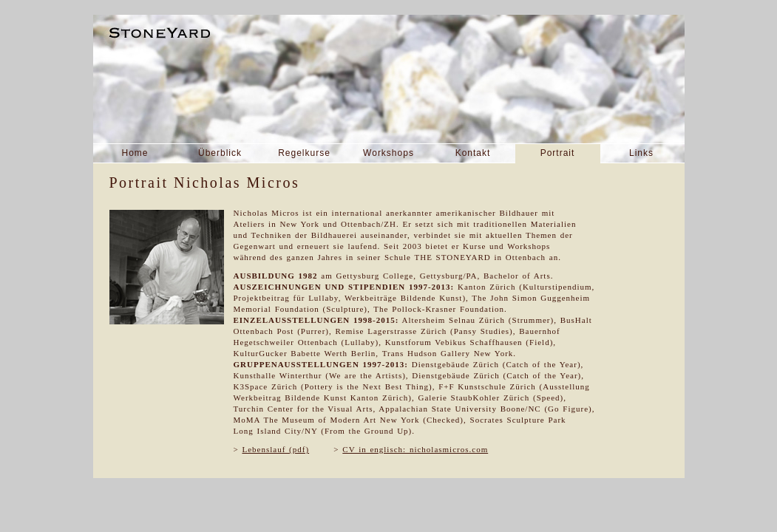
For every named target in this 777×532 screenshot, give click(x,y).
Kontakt (473, 153)
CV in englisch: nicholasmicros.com (415, 449)
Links (641, 153)
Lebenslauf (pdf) (275, 449)
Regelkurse (304, 153)
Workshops (388, 153)
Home (135, 153)
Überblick (220, 153)
